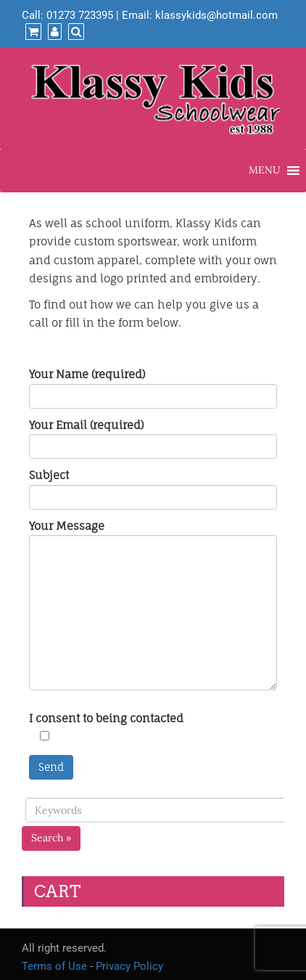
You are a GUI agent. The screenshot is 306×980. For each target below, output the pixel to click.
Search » (51, 838)
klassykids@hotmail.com (216, 15)
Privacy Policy (129, 966)
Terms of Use (54, 966)
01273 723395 (80, 15)
